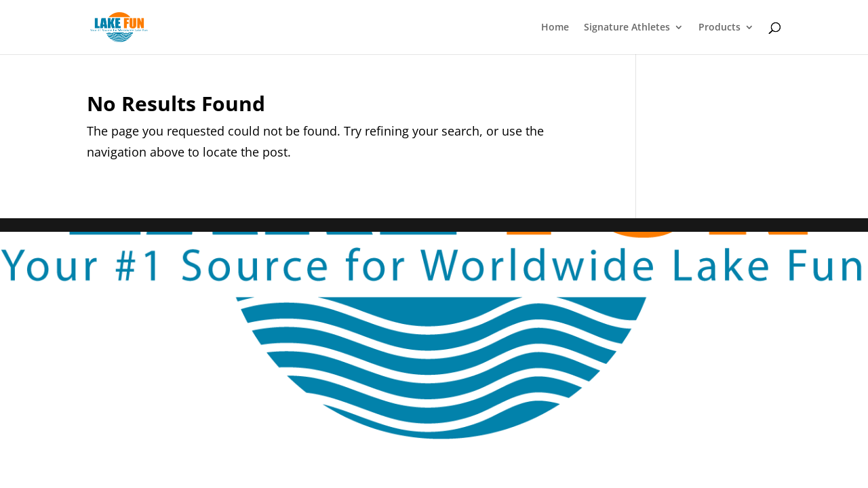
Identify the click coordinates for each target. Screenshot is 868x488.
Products (719, 28)
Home (555, 28)
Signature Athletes (627, 28)
